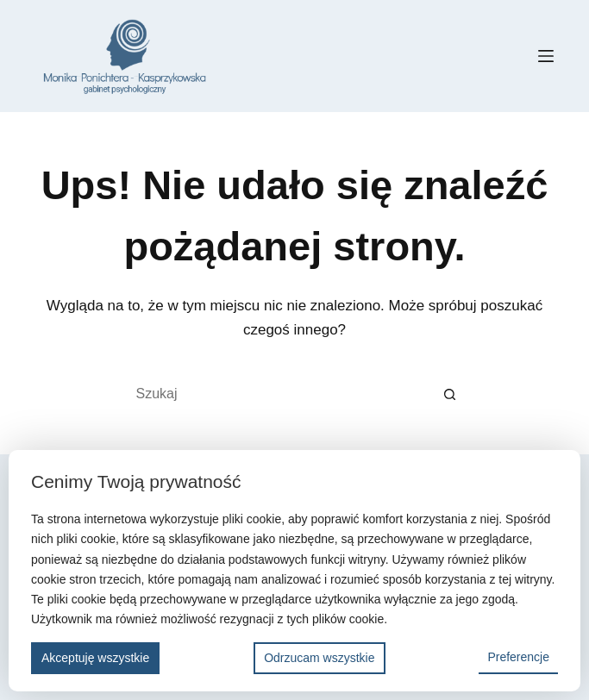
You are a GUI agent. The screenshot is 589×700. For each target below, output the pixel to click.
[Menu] (546, 56)
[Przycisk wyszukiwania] (450, 394)
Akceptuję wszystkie (95, 658)
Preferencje (518, 657)
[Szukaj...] (278, 394)
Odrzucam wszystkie (319, 658)
